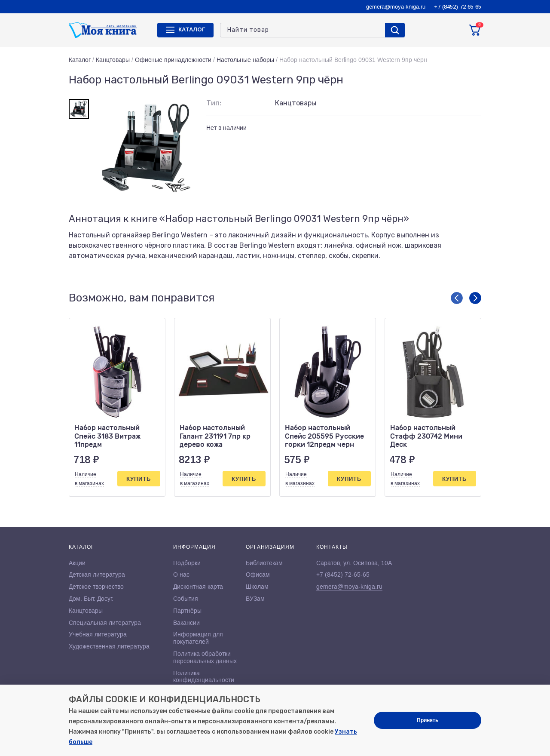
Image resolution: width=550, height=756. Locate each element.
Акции (77, 563)
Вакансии (186, 623)
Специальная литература (105, 623)
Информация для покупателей (198, 638)
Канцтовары (113, 60)
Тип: (214, 103)
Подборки (187, 563)
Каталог (80, 60)
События (186, 599)
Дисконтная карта (198, 587)
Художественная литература (109, 646)
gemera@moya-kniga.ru (396, 7)
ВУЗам (255, 599)
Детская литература (97, 575)
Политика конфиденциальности (204, 677)
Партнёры (187, 611)
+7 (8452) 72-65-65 (343, 575)
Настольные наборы (245, 60)
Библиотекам (264, 563)
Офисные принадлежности (173, 60)
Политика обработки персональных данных (205, 657)
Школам (257, 587)
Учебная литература (98, 634)
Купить (139, 479)
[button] (457, 298)
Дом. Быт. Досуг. (91, 599)
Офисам (258, 575)
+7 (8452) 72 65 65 (458, 7)
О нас (181, 575)
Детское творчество (96, 587)
